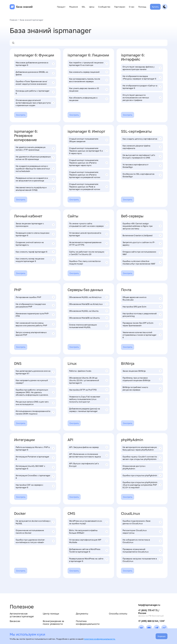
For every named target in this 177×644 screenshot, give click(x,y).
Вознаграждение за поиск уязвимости (53, 622)
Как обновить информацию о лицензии (89, 99)
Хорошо (161, 636)
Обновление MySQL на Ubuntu (89, 311)
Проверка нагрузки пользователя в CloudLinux (142, 560)
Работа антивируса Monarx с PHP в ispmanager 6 (35, 448)
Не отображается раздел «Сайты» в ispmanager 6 (142, 87)
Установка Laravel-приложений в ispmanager (89, 234)
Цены (92, 7)
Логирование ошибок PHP (35, 297)
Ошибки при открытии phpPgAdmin (142, 475)
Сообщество (104, 7)
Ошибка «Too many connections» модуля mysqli (89, 262)
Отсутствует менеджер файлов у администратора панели (142, 68)
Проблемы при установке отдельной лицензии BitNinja (142, 379)
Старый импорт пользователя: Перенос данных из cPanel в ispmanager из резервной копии (89, 175)
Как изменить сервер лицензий (89, 72)
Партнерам (120, 7)
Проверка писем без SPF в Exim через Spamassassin (142, 324)
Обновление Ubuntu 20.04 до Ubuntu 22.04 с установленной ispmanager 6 (89, 380)
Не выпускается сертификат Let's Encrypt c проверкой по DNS (142, 156)
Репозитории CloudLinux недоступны (142, 532)
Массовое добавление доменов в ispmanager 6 (35, 64)
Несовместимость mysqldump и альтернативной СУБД (35, 189)
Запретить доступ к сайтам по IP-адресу (142, 244)
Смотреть (21, 115)
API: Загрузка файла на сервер (89, 447)
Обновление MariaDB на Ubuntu (89, 318)
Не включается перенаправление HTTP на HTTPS (89, 244)
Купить (155, 7)
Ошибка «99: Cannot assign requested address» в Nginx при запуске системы (142, 226)
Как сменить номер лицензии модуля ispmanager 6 (35, 260)
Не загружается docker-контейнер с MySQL (35, 522)
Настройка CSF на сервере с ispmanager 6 (35, 486)
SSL (83, 7)
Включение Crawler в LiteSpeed (142, 235)
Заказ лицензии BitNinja (142, 371)
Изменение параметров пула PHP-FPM (35, 315)
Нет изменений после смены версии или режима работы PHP (35, 324)
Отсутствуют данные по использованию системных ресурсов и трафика (142, 98)
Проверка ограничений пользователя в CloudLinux (142, 550)
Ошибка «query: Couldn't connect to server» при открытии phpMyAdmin (142, 458)
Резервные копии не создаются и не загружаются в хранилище (35, 179)
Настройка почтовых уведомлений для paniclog (142, 315)
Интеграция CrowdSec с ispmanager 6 (35, 477)
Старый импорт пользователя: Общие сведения (89, 140)
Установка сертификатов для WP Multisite (89, 541)
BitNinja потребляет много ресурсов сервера (142, 388)
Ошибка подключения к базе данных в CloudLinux (142, 522)
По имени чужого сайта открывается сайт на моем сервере (89, 225)
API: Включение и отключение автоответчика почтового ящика (89, 455)
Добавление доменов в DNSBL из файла (35, 73)
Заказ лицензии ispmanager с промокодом (35, 225)
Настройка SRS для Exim (142, 307)
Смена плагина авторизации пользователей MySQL (89, 326)
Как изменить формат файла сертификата (142, 147)
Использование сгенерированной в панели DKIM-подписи (35, 412)
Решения (74, 7)
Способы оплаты (118, 614)
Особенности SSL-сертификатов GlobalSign (142, 175)
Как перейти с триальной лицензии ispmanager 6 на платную (89, 64)
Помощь (142, 7)
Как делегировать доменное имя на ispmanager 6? (35, 372)
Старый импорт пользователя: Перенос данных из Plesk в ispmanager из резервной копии (89, 187)
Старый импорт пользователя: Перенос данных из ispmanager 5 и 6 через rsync (89, 151)
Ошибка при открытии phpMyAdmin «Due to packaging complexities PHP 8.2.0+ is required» (142, 485)
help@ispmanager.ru (149, 605)
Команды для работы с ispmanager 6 (35, 92)
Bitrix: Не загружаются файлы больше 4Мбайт (89, 532)
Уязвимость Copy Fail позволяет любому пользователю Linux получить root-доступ (89, 399)
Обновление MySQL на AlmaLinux (89, 297)
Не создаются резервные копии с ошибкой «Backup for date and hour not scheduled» (35, 169)
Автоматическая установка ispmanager (22, 615)
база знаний (24, 7)
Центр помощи (51, 614)
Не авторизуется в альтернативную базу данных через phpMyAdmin (142, 448)
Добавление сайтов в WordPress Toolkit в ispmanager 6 (89, 550)
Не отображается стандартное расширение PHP (35, 305)
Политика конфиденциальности (88, 622)
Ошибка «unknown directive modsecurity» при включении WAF (142, 262)
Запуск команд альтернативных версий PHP (35, 334)
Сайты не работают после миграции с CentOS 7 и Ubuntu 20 (89, 253)
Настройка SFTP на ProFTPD (89, 390)
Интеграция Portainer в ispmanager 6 (35, 458)
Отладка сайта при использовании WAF (142, 253)
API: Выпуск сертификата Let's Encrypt (89, 465)
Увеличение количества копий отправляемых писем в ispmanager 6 (142, 335)
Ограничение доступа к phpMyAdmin (142, 467)
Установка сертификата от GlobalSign (142, 166)
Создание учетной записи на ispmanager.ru (35, 244)
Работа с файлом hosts (89, 371)
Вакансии (15, 621)
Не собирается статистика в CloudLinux (142, 541)
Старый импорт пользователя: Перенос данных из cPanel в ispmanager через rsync (89, 163)
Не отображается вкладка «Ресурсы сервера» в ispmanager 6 (142, 77)
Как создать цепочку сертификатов (142, 139)
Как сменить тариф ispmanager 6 (35, 252)
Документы (82, 614)
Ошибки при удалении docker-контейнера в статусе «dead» (35, 541)
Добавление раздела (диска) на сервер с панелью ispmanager (89, 410)
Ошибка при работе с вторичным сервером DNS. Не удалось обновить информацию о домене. (35, 392)
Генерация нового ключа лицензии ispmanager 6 (35, 234)
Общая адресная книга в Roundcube (142, 298)
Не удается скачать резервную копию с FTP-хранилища (35, 148)
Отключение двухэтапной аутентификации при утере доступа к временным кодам (35, 103)
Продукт (61, 7)
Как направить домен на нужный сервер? (35, 382)
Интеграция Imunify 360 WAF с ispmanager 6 (35, 467)
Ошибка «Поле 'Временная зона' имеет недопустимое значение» (35, 83)
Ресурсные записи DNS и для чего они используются (35, 403)
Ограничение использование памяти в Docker (35, 532)
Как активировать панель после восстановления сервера (89, 80)
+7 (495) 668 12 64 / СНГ (151, 621)
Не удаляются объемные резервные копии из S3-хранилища (35, 158)
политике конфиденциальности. (100, 639)
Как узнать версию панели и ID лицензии (89, 90)
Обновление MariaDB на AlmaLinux (89, 304)
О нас (132, 7)
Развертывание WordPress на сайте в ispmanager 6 (89, 560)
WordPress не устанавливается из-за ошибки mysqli (89, 522)
